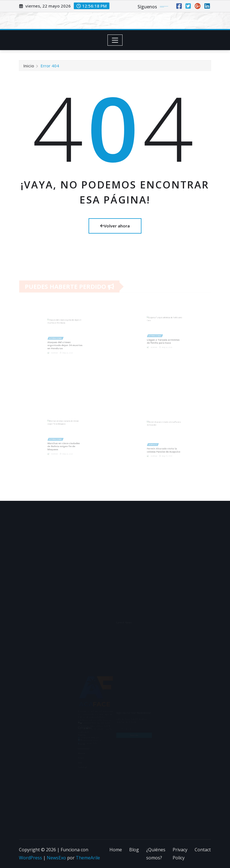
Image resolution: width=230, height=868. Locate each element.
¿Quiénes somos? (156, 854)
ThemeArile (88, 858)
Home (116, 850)
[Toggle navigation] (115, 40)
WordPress (30, 858)
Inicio (29, 68)
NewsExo (56, 858)
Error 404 (50, 68)
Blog (134, 850)
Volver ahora (115, 226)
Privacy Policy (180, 854)
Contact (203, 850)
